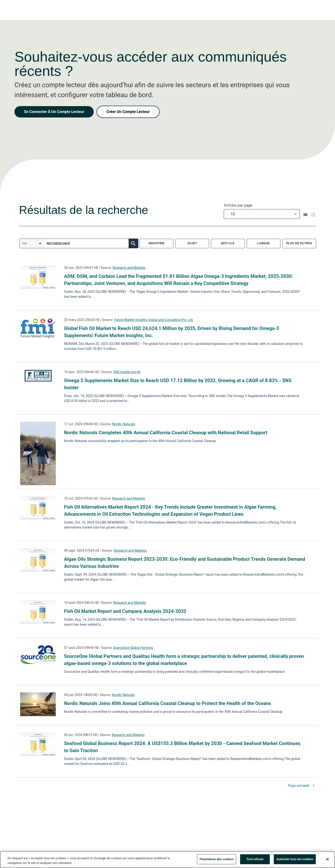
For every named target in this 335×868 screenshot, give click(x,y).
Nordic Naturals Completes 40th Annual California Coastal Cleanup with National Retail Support (166, 433)
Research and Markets (129, 268)
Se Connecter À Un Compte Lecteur (54, 112)
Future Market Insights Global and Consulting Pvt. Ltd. (154, 320)
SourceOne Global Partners (133, 648)
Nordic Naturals (123, 424)
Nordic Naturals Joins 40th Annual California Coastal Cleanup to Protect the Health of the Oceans (168, 703)
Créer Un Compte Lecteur (128, 112)
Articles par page (238, 205)
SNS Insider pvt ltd (127, 372)
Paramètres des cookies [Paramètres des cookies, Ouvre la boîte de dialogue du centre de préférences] (216, 861)
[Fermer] (327, 860)
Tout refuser (255, 861)
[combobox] (262, 214)
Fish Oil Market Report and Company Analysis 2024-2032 (125, 611)
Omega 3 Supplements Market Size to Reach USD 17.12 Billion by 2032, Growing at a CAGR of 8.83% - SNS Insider (178, 384)
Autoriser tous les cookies (295, 861)
